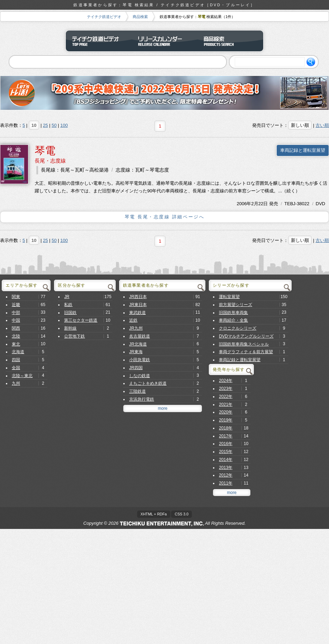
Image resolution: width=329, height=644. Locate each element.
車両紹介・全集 (233, 320)
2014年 (226, 460)
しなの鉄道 (140, 376)
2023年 (226, 389)
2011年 (226, 483)
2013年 (226, 468)
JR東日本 (138, 305)
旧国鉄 (70, 313)
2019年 (226, 420)
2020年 (226, 412)
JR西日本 (138, 297)
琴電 (45, 151)
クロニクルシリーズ (238, 328)
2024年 (226, 381)
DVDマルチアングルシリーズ (246, 336)
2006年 (244, 204)
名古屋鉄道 (140, 336)
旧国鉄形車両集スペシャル (244, 344)
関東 (16, 297)
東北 (16, 344)
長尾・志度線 (50, 161)
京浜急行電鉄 (142, 399)
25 (45, 125)
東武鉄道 (137, 313)
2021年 (226, 404)
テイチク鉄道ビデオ (104, 17)
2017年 (226, 436)
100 (64, 125)
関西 (16, 328)
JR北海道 (138, 344)
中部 (16, 313)
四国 (16, 360)
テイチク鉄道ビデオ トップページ (99, 41)
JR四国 (136, 368)
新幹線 (70, 328)
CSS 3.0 (181, 514)
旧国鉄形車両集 (233, 313)
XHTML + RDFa (154, 514)
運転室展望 (229, 297)
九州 (16, 383)
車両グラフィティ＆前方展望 (246, 352)
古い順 (322, 125)
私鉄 (68, 305)
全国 (16, 368)
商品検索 (140, 17)
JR (67, 297)
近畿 (16, 305)
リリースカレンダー (164, 41)
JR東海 (136, 352)
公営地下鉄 (74, 336)
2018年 (226, 428)
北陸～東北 (22, 376)
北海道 (18, 352)
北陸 (16, 336)
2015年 (226, 452)
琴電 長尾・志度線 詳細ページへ (165, 217)
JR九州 (136, 328)
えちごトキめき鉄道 (148, 383)
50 (54, 125)
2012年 (226, 475)
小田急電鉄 (140, 360)
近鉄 (133, 320)
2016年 (226, 444)
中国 (16, 320)
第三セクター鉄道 (81, 320)
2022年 (226, 397)
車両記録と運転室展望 (303, 150)
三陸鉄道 (137, 391)
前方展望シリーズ (235, 305)
